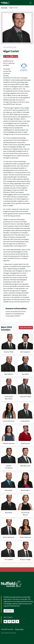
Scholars (4, 8)
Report (7, 56)
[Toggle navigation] (30, 3)
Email (15, 56)
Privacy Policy (19, 629)
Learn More (9, 611)
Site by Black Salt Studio (9, 633)
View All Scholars (26, 328)
